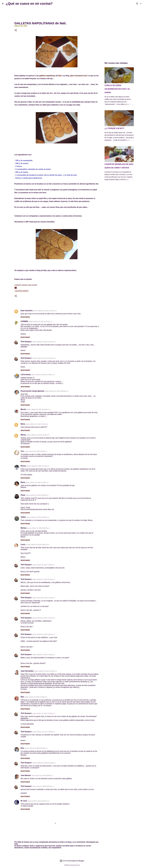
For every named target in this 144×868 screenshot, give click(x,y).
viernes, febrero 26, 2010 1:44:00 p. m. (44, 763)
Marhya (24, 528)
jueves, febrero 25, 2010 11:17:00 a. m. (44, 342)
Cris (22, 451)
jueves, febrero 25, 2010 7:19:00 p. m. (44, 655)
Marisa (23, 435)
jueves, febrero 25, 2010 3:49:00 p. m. (38, 517)
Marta (23, 482)
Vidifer (23, 517)
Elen (22, 748)
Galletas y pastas (22, 291)
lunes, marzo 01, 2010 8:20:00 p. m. (42, 775)
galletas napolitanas (47, 76)
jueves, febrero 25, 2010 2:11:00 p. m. (38, 466)
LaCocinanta (26, 375)
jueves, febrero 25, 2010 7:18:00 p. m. (44, 634)
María (23, 424)
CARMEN (24, 321)
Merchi (23, 409)
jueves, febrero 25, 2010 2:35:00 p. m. (37, 495)
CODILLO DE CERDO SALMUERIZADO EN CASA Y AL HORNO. (117, 89)
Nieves (23, 466)
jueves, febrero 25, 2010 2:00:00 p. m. (36, 451)
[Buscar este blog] (131, 4)
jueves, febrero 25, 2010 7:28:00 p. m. (44, 713)
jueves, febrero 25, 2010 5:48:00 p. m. (38, 545)
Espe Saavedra (27, 311)
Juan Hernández (27, 671)
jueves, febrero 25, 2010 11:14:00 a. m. (45, 311)
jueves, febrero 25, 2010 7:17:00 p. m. (44, 598)
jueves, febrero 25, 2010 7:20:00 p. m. (46, 671)
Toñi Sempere (26, 342)
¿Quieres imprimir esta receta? (26, 285)
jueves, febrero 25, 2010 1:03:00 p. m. (37, 424)
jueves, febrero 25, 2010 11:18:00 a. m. (44, 358)
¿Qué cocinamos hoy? (79, 76)
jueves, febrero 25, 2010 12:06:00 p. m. (57, 391)
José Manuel (26, 775)
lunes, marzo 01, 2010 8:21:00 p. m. (43, 786)
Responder (25, 317)
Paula (23, 495)
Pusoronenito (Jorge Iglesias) (32, 391)
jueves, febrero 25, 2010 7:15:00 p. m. (44, 565)
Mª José (24, 801)
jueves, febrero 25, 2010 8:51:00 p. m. (36, 748)
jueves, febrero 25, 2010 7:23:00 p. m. (36, 697)
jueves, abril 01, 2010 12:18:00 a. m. (39, 801)
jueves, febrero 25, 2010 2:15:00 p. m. (37, 482)
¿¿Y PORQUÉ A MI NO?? (114, 128)
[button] (16, 30)
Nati (22, 697)
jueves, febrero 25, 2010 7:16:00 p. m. (44, 579)
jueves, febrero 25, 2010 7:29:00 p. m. (44, 732)
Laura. (23, 544)
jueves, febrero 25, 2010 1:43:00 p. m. (38, 435)
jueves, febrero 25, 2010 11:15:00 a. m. (41, 321)
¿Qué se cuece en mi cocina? (29, 4)
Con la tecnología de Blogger (72, 861)
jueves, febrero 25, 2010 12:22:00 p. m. (39, 409)
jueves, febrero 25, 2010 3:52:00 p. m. (39, 528)
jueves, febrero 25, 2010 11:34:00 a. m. (43, 375)
